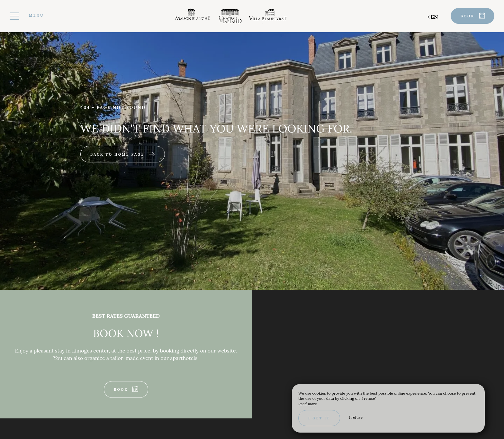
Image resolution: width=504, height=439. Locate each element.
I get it (319, 418)
